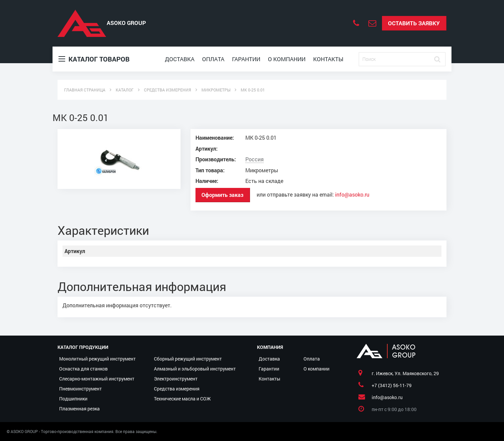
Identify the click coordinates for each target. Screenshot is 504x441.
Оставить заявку (414, 23)
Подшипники (73, 399)
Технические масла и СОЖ (182, 399)
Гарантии (246, 59)
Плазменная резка (79, 409)
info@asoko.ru (352, 195)
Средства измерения (177, 389)
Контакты (328, 59)
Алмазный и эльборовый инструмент (195, 369)
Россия (254, 159)
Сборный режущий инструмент (188, 359)
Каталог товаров (94, 59)
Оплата (213, 59)
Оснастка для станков (83, 369)
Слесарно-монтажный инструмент (97, 379)
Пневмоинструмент (80, 389)
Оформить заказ (222, 195)
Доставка (180, 59)
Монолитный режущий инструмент (97, 359)
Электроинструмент (176, 379)
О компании (287, 59)
